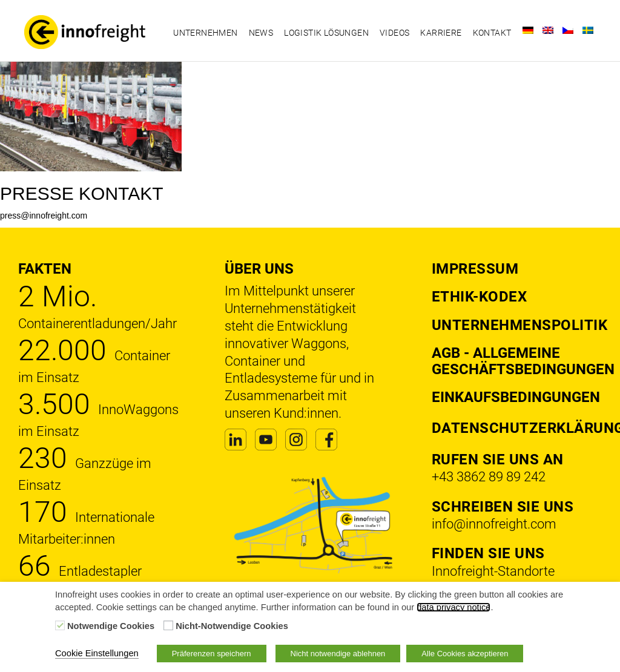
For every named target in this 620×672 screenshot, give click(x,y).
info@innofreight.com (494, 524)
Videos (394, 33)
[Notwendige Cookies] (60, 625)
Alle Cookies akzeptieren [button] (465, 654)
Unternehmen (205, 33)
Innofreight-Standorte (493, 571)
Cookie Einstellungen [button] (97, 653)
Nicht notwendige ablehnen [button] (338, 654)
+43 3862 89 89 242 (489, 477)
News (261, 33)
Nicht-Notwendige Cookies (232, 626)
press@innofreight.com (44, 216)
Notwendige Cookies (111, 626)
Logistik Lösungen (326, 33)
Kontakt (492, 33)
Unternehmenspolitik (520, 325)
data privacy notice (453, 607)
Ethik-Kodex (480, 297)
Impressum (475, 269)
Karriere (441, 33)
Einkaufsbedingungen (516, 397)
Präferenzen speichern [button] (212, 654)
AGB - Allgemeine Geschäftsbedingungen (523, 361)
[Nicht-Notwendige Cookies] (168, 625)
